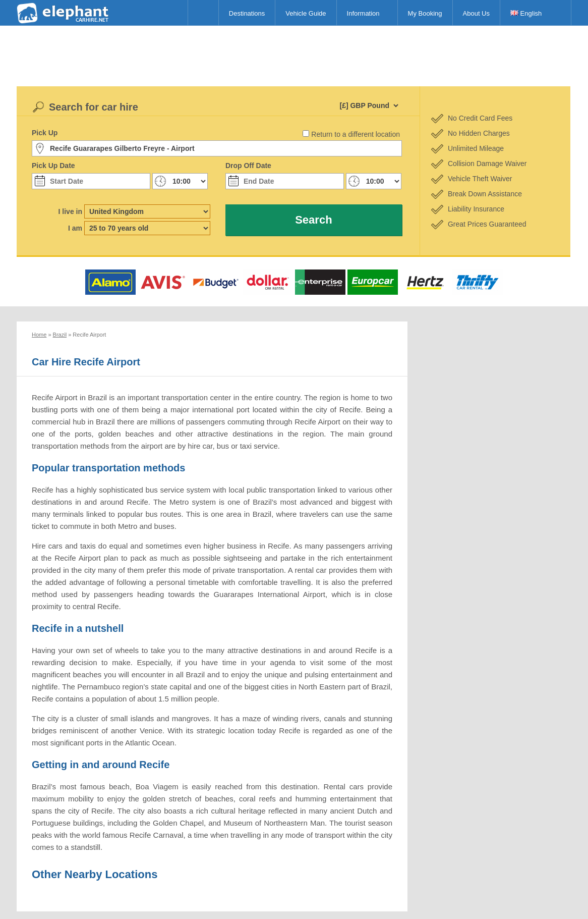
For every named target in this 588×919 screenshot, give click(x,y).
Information (363, 13)
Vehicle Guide (306, 13)
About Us (476, 13)
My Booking (425, 13)
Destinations (247, 13)
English (526, 13)
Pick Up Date (53, 166)
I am (75, 228)
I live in (70, 211)
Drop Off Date (248, 166)
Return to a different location (356, 134)
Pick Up (45, 133)
